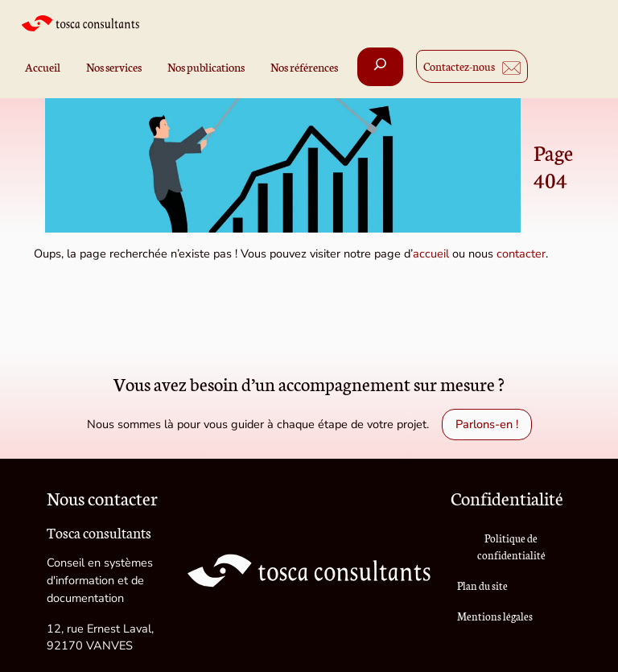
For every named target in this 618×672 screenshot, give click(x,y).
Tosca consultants (99, 532)
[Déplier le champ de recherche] (380, 67)
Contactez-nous (459, 66)
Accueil (43, 67)
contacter (521, 254)
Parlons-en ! (487, 424)
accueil (431, 254)
